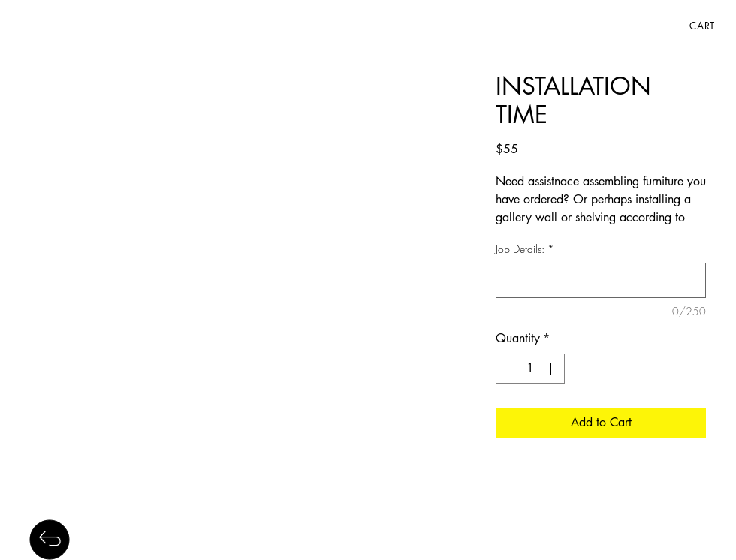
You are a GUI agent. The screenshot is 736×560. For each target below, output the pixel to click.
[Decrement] (508, 369)
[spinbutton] (530, 369)
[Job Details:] (601, 280)
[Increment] (552, 369)
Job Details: (525, 249)
